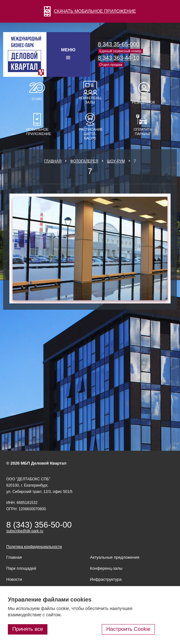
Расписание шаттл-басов (90, 134)
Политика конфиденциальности (34, 547)
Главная (53, 161)
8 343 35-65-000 (119, 44)
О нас (37, 99)
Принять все (28, 629)
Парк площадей (21, 568)
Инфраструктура (106, 579)
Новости (14, 579)
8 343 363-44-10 (119, 58)
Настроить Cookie (128, 629)
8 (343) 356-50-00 (39, 525)
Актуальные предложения (115, 557)
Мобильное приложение (37, 132)
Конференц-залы (90, 100)
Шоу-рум (116, 161)
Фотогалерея (84, 161)
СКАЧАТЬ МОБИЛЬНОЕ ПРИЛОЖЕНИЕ (90, 11)
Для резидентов (143, 100)
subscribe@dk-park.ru (25, 531)
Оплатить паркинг (143, 132)
